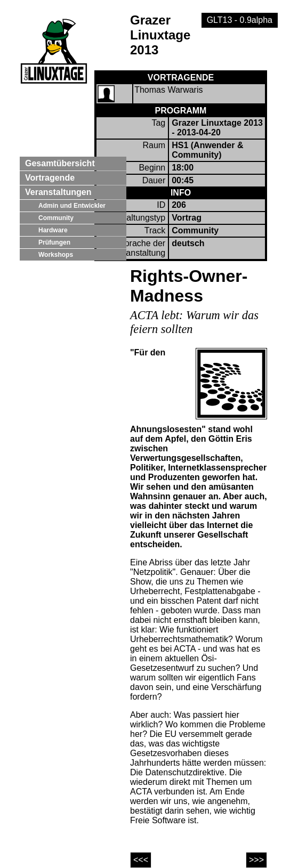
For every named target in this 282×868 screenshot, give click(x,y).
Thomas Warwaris (168, 90)
